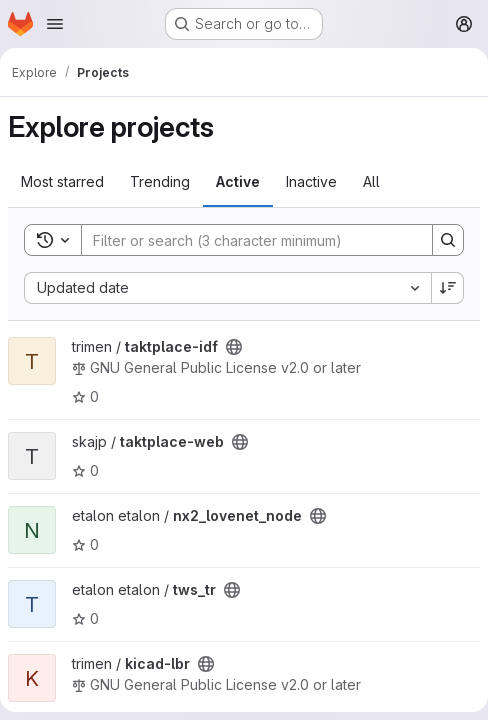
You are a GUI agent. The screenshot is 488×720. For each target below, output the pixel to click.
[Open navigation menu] (55, 24)
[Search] (247, 240)
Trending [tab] (160, 181)
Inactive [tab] (311, 181)
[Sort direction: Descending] (448, 288)
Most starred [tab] (62, 181)
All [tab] (371, 181)
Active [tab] (238, 181)
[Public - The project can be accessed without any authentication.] (234, 347)
